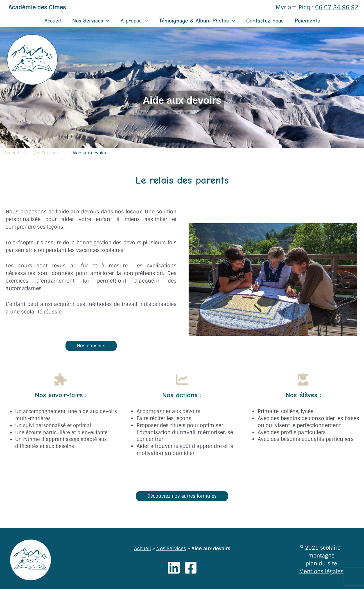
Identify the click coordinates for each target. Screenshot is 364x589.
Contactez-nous (265, 21)
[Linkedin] (174, 568)
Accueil (53, 21)
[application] (106, 21)
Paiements (307, 21)
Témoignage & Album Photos (197, 21)
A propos (134, 21)
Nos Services (91, 21)
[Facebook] (191, 568)
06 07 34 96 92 (337, 7)
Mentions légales (321, 571)
